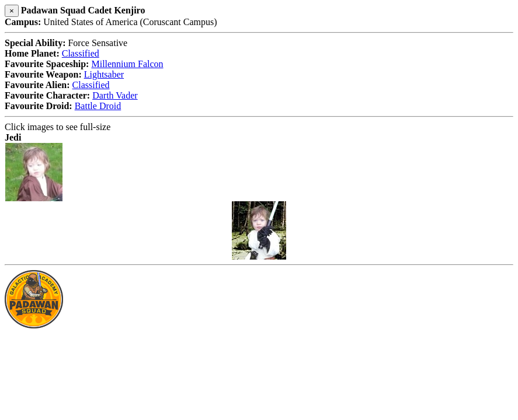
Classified (81, 53)
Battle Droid (98, 106)
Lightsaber (104, 74)
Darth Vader (115, 95)
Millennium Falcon (127, 64)
